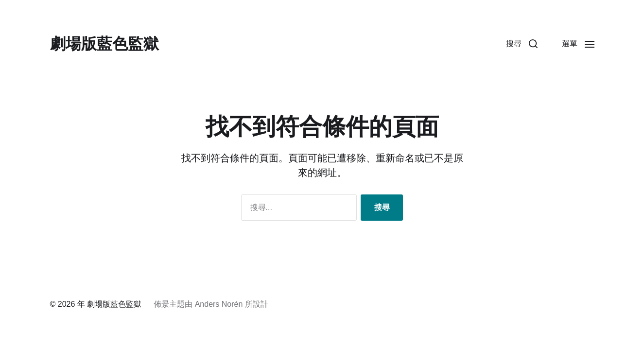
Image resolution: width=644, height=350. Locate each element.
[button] (522, 44)
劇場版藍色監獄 (104, 44)
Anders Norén (219, 304)
